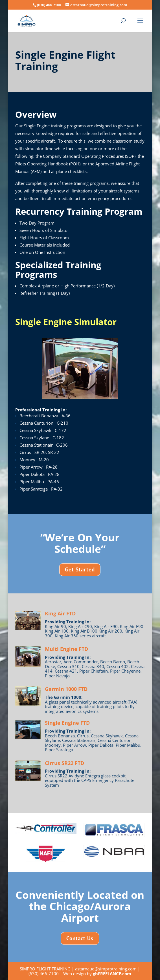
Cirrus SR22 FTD (64, 763)
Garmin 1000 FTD (66, 689)
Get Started (80, 569)
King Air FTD (60, 613)
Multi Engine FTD (66, 649)
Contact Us (80, 938)
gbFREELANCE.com (112, 974)
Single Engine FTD (67, 723)
